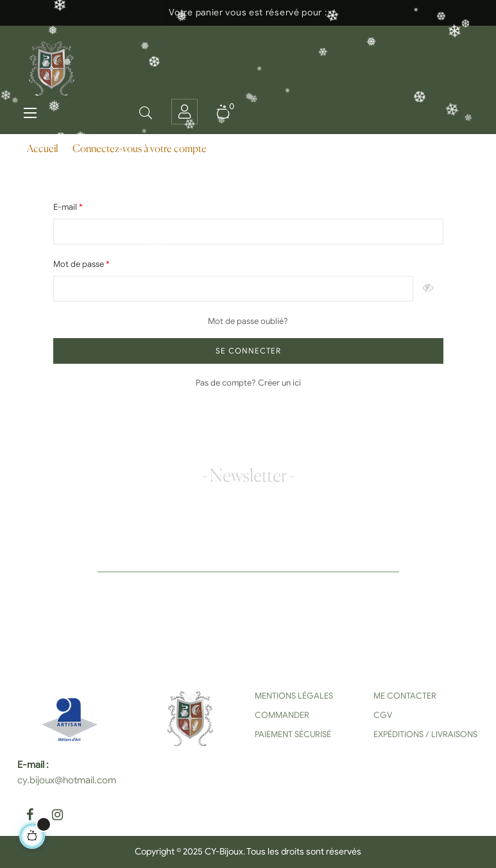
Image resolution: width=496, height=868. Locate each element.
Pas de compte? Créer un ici (248, 383)
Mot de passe (80, 264)
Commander (282, 715)
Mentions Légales (294, 696)
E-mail (66, 207)
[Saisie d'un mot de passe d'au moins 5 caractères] (233, 289)
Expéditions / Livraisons (425, 734)
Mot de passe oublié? (248, 321)
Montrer (428, 289)
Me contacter (405, 696)
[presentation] (192, 597)
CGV (383, 715)
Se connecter (248, 351)
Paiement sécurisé (293, 734)
